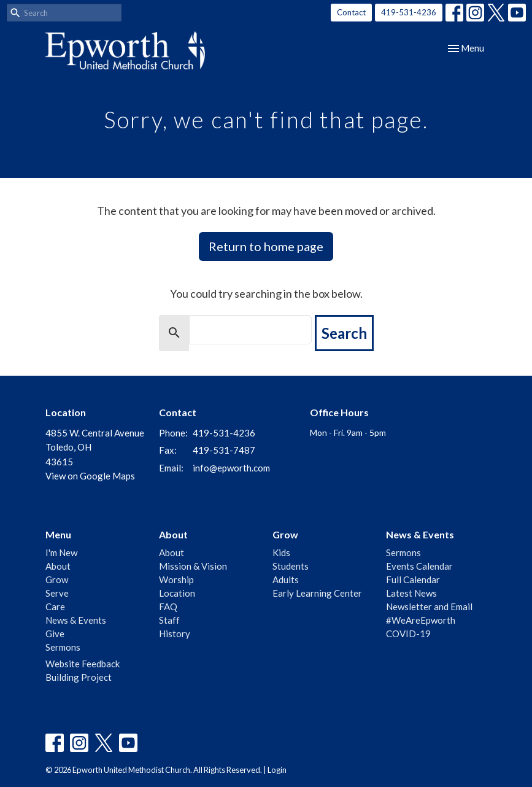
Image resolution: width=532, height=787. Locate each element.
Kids (281, 552)
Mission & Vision (193, 566)
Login (277, 770)
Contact (351, 12)
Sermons (63, 647)
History (175, 634)
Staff (169, 620)
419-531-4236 (409, 12)
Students (291, 566)
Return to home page (266, 246)
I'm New (61, 552)
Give (55, 634)
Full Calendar (413, 580)
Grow (57, 580)
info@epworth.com (231, 468)
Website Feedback (83, 664)
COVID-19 (408, 634)
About (58, 566)
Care (55, 607)
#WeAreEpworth (421, 620)
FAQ (168, 607)
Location (177, 593)
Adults (286, 580)
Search (344, 333)
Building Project (79, 677)
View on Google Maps (90, 476)
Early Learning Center (317, 593)
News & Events (76, 620)
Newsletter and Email (429, 607)
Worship (176, 580)
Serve (57, 593)
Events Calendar (419, 566)
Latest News (411, 593)
